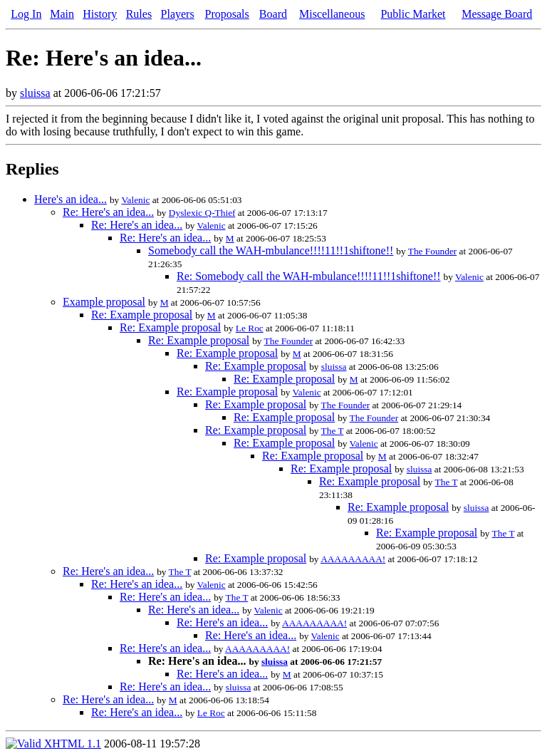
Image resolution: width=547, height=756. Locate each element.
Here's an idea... (71, 199)
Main (62, 14)
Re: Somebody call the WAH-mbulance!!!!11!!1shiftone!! (309, 276)
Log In (26, 14)
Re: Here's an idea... (108, 212)
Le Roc (250, 328)
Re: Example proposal (142, 315)
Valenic (135, 200)
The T (333, 431)
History (100, 14)
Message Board (497, 14)
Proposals (227, 14)
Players (178, 14)
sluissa (35, 93)
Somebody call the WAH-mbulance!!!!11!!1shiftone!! (271, 250)
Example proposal (104, 302)
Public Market (413, 14)
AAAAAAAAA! (353, 559)
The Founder (432, 251)
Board (273, 14)
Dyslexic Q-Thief (202, 213)
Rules (139, 14)
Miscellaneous (332, 14)
